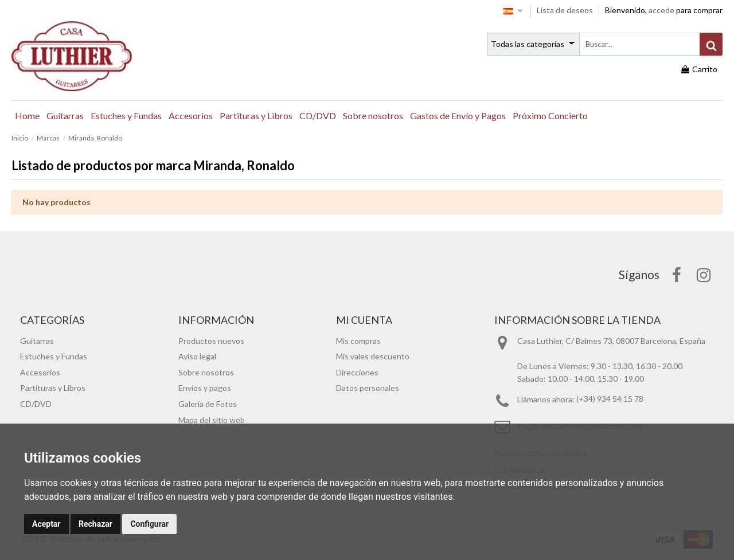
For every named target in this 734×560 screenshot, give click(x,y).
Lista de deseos (566, 10)
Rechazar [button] (95, 524)
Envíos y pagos (205, 388)
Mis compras (358, 341)
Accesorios (40, 372)
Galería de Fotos (208, 404)
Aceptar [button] (46, 524)
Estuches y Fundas (54, 356)
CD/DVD (36, 404)
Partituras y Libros (53, 388)
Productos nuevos (211, 341)
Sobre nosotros (206, 372)
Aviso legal (197, 356)
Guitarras (37, 341)
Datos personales (368, 388)
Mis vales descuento (373, 356)
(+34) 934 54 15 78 (610, 399)
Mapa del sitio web (212, 420)
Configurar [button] (149, 524)
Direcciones (357, 372)
